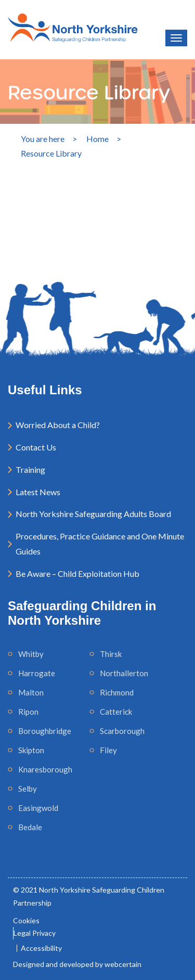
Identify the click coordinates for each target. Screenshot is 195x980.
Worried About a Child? (58, 425)
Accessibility (41, 948)
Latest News (38, 492)
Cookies (26, 920)
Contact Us (36, 447)
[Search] (71, 198)
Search (71, 255)
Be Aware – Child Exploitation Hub (77, 573)
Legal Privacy (35, 933)
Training (30, 469)
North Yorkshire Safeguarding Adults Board (93, 514)
